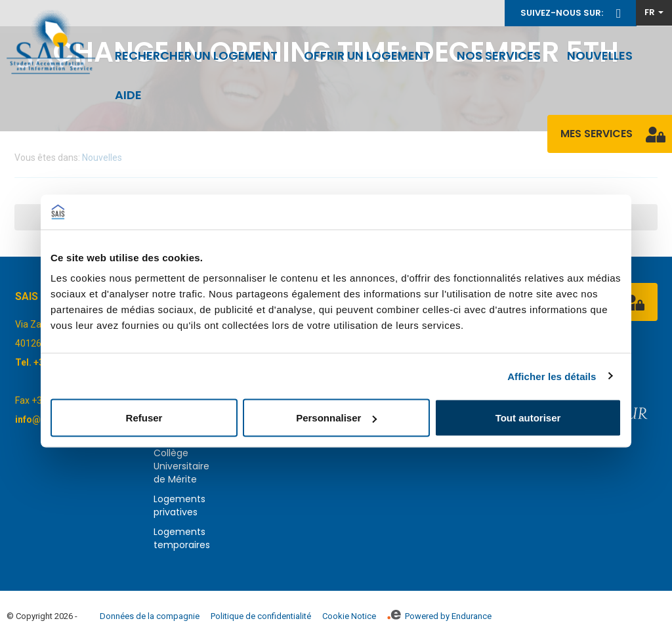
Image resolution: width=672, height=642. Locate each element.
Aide (128, 95)
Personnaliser (336, 418)
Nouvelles (600, 55)
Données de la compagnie (150, 616)
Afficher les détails (552, 376)
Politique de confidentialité (261, 616)
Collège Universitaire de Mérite (181, 466)
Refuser (144, 418)
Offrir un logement (367, 55)
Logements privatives (179, 505)
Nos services (499, 55)
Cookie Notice (349, 616)
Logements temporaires (182, 538)
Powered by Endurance (439, 616)
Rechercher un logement (196, 55)
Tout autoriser (528, 418)
